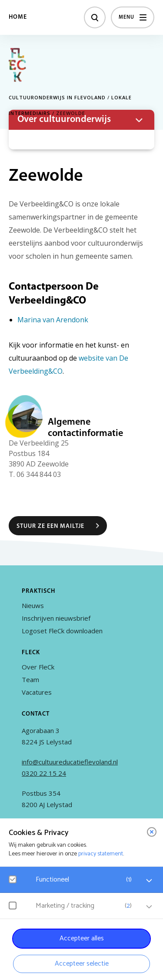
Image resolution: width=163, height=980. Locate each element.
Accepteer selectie (82, 964)
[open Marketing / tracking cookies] (149, 907)
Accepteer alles (82, 938)
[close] (152, 832)
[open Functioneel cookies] (149, 881)
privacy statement (101, 854)
